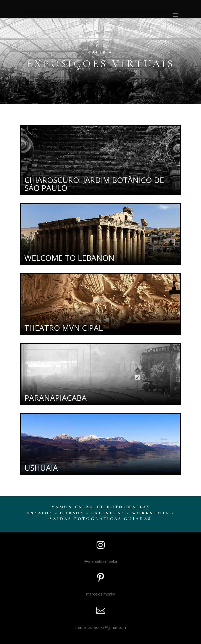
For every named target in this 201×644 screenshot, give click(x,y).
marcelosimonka (101, 594)
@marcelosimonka (101, 561)
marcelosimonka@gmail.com (101, 627)
